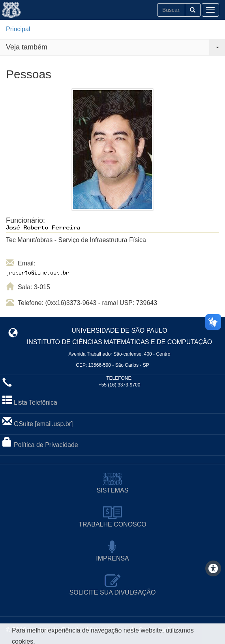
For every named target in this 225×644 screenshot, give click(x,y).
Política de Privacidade (46, 445)
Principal (18, 29)
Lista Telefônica (36, 402)
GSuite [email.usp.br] (43, 424)
